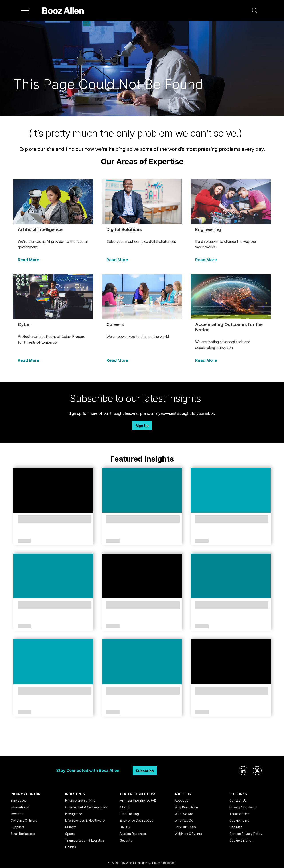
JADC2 (125, 827)
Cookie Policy (239, 820)
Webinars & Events (188, 834)
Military (71, 827)
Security (126, 840)
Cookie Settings (241, 840)
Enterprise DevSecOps (137, 820)
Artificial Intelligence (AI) (138, 800)
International (20, 807)
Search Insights (142, 745)
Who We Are (184, 814)
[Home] (63, 10)
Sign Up (142, 426)
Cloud (124, 807)
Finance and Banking (80, 800)
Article (24, 541)
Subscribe (145, 771)
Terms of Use (239, 814)
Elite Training (129, 814)
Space (70, 834)
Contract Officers (24, 820)
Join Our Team (185, 827)
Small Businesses (23, 834)
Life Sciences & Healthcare (85, 820)
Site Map (236, 827)
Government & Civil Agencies (86, 807)
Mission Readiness (133, 834)
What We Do (184, 820)
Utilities (71, 847)
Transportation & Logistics (85, 840)
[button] (255, 10)
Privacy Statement (243, 807)
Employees (19, 800)
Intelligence (74, 814)
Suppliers (17, 827)
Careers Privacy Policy (246, 834)
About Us (182, 800)
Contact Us (238, 800)
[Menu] (25, 10)
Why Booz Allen (186, 807)
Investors (17, 814)
